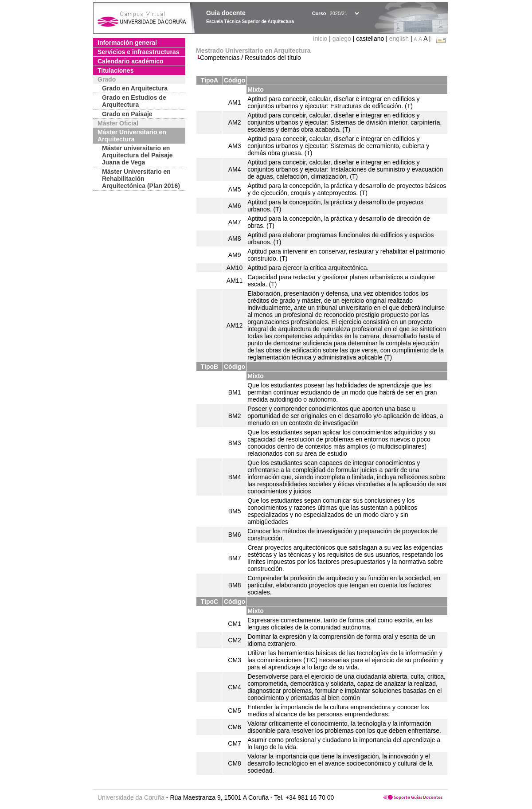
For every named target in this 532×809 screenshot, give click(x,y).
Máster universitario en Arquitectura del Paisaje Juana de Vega (137, 155)
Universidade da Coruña (131, 797)
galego (342, 39)
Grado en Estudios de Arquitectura (134, 101)
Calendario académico (131, 61)
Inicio (321, 39)
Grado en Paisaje (127, 114)
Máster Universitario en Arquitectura (132, 136)
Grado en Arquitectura (135, 88)
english (399, 39)
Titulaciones (115, 70)
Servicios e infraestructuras (138, 52)
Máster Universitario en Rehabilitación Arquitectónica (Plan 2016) (141, 179)
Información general (127, 43)
